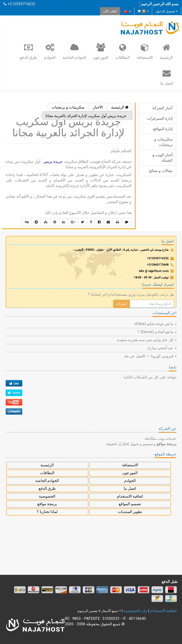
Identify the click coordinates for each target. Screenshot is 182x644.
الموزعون (101, 51)
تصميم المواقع (130, 504)
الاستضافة (145, 51)
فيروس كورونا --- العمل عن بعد (149, 356)
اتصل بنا (167, 77)
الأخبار (98, 107)
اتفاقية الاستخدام (130, 496)
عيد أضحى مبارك (160, 348)
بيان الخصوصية (135, 611)
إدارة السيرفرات (160, 118)
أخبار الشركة (162, 108)
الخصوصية (47, 496)
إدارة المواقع (163, 129)
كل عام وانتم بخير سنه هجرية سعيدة (145, 340)
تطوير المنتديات (130, 512)
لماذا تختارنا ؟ (47, 512)
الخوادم (50, 51)
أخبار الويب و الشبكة (162, 158)
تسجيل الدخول (166, 11)
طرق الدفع (28, 51)
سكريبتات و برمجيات (163, 142)
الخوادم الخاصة (74, 51)
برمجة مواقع (47, 504)
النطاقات (123, 51)
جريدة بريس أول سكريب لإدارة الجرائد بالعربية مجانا (86, 116)
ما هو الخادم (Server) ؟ (155, 332)
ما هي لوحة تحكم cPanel (154, 324)
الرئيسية (166, 51)
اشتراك (122, 304)
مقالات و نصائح (161, 171)
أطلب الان (110, 11)
